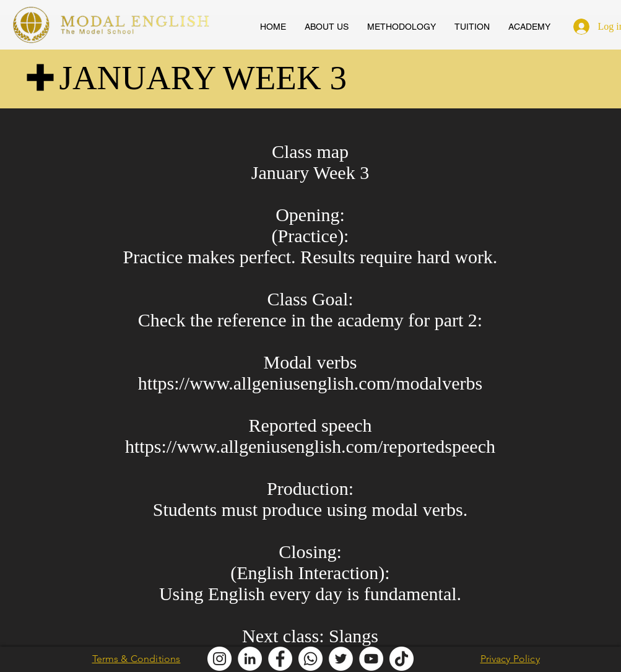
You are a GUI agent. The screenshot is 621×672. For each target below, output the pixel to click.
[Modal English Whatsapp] (310, 659)
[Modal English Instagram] (219, 659)
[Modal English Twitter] (341, 659)
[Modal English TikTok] (402, 659)
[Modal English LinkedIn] (250, 659)
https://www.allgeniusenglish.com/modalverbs (310, 383)
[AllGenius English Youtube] (371, 659)
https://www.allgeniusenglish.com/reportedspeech (310, 446)
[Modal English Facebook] (280, 659)
